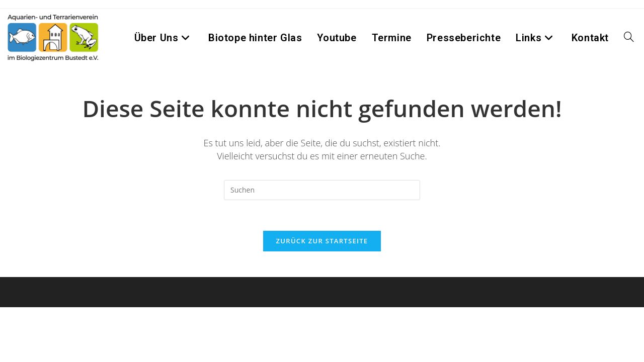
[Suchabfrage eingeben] (322, 190)
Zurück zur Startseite (322, 241)
